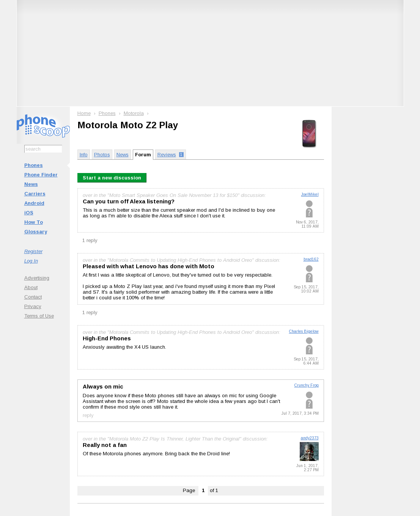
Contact (33, 297)
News (31, 184)
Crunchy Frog (307, 385)
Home (84, 113)
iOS (29, 213)
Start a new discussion (112, 178)
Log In (31, 261)
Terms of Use (39, 316)
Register (33, 251)
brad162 (311, 259)
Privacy (33, 306)
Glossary (36, 232)
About (31, 287)
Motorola (134, 113)
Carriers (35, 194)
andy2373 (310, 438)
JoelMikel (310, 194)
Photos (102, 155)
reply (88, 415)
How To (34, 222)
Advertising (37, 278)
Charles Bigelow (304, 331)
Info (84, 155)
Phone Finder (41, 175)
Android (34, 203)
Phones (34, 165)
